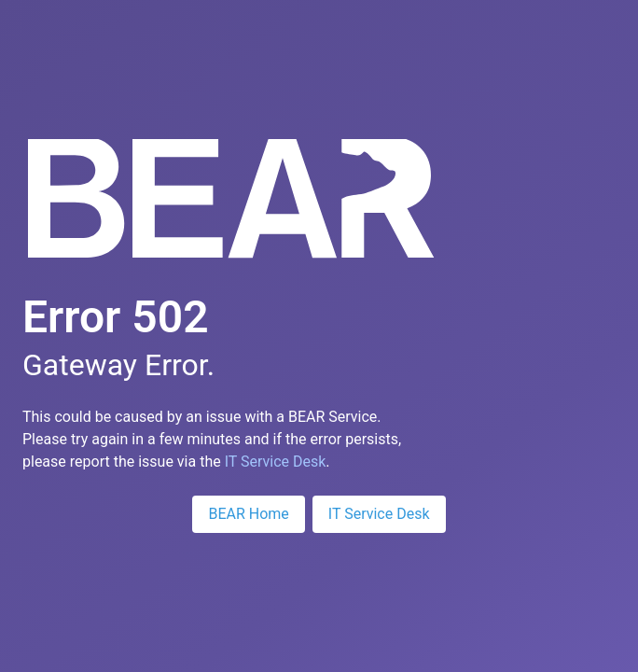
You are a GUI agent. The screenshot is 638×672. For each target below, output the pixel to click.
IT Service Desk (276, 462)
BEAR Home (248, 514)
